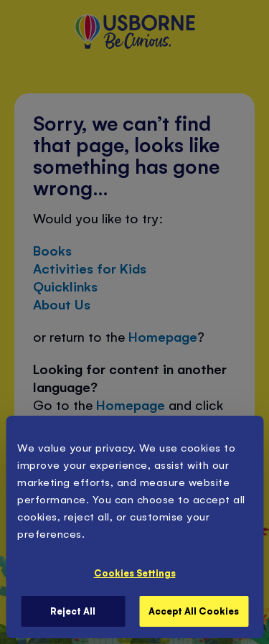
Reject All (73, 611)
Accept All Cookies (194, 611)
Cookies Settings (135, 573)
